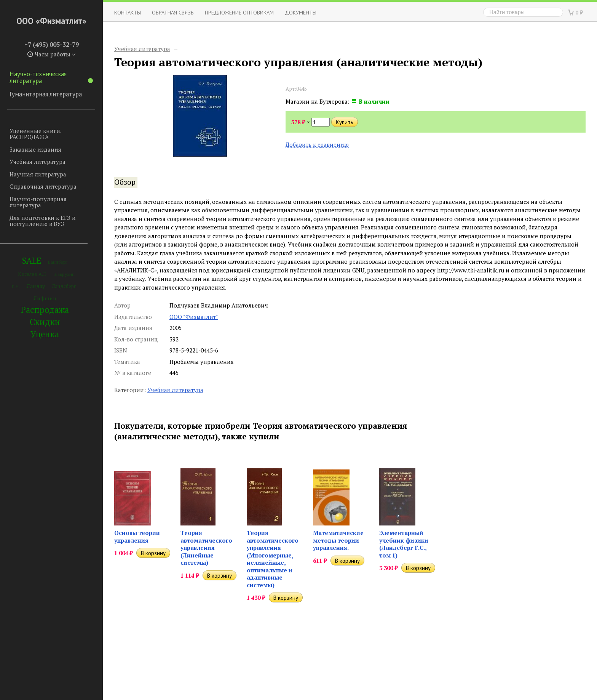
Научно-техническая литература (51, 77)
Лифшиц (45, 298)
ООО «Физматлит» (51, 21)
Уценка (45, 334)
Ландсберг (64, 286)
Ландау (36, 286)
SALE (32, 260)
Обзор (125, 182)
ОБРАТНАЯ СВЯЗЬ (173, 12)
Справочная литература (43, 186)
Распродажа (45, 310)
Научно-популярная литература (38, 202)
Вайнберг (58, 262)
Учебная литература (38, 162)
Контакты (128, 12)
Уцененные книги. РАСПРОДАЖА (35, 134)
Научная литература (38, 174)
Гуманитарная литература (46, 94)
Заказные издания (35, 149)
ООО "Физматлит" (194, 317)
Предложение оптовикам (239, 12)
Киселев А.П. (33, 274)
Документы (301, 12)
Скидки (45, 322)
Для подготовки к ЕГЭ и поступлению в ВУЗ (43, 221)
